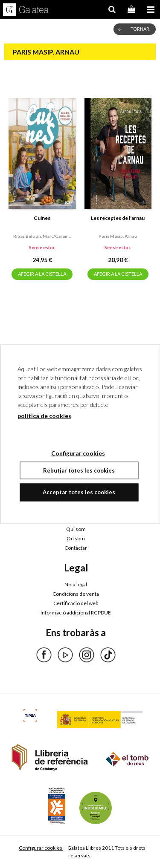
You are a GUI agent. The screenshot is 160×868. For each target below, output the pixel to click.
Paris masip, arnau (118, 236)
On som (76, 538)
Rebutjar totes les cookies (79, 470)
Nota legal (76, 584)
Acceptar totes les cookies (79, 492)
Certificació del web (76, 603)
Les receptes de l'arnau (118, 218)
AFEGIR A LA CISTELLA (42, 274)
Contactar (76, 548)
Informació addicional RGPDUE (76, 613)
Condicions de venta (76, 594)
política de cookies (44, 415)
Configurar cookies (41, 848)
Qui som (76, 529)
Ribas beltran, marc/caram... (42, 236)
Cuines (42, 218)
